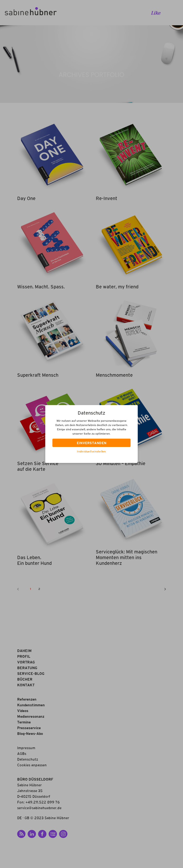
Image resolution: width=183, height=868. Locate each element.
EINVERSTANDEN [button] (92, 443)
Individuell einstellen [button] (91, 452)
